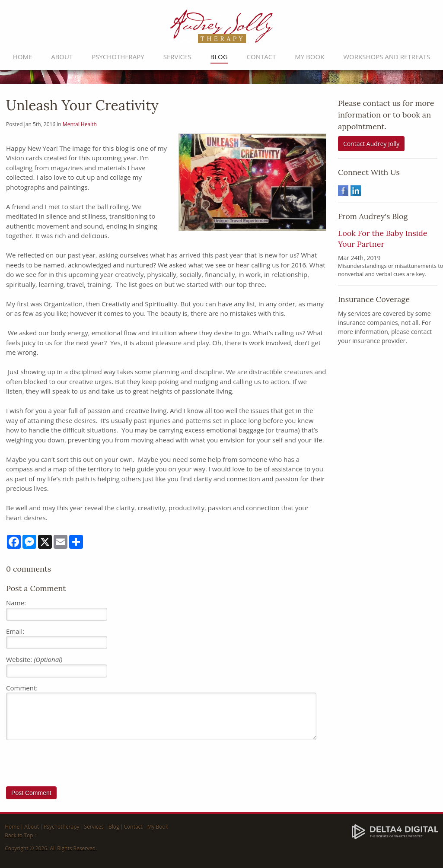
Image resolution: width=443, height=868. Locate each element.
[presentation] (72, 765)
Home (23, 57)
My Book (309, 57)
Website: (34, 659)
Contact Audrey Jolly (371, 144)
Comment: (22, 688)
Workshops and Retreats (387, 57)
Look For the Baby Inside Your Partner (383, 238)
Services (177, 57)
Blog (219, 57)
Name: (16, 603)
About (62, 57)
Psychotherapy (118, 57)
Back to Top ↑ (21, 835)
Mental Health (80, 124)
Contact (261, 57)
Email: (15, 631)
